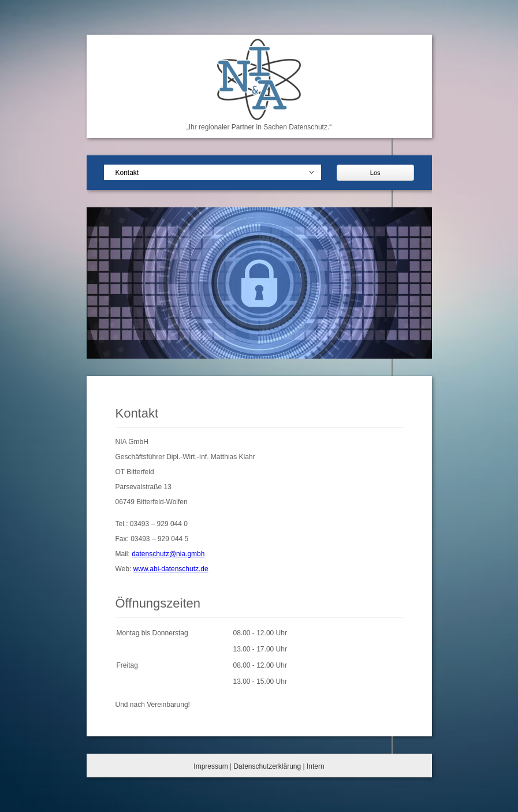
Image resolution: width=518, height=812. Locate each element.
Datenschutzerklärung (267, 766)
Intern (316, 766)
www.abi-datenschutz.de (171, 569)
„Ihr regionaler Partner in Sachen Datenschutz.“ (259, 127)
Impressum (210, 766)
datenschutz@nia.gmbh (168, 554)
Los (375, 173)
